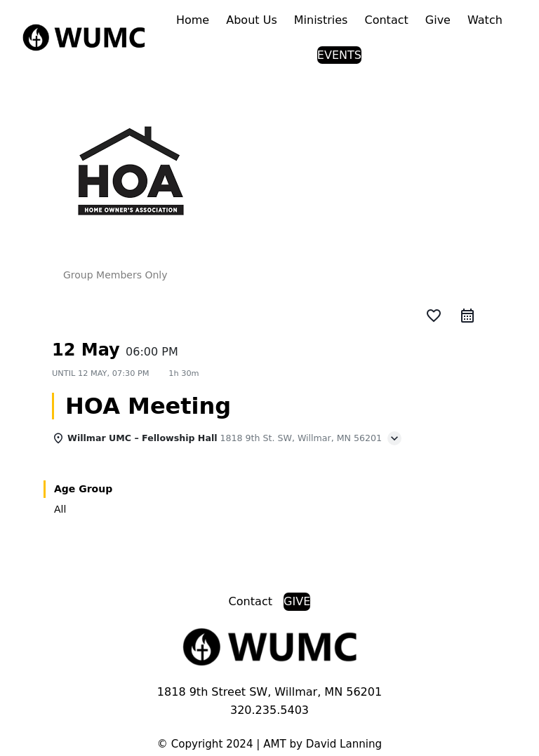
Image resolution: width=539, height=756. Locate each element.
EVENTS (339, 55)
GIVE (297, 601)
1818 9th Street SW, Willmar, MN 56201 (269, 692)
